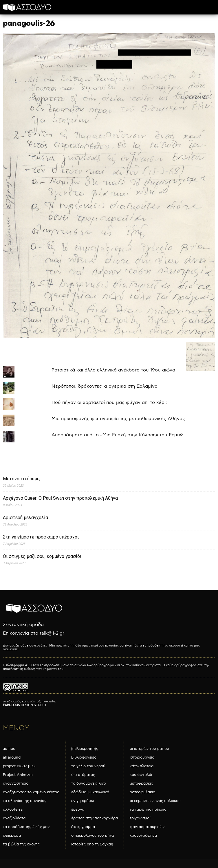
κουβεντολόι (141, 775)
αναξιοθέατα (14, 818)
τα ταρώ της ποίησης (148, 810)
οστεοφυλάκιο (142, 792)
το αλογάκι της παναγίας (25, 801)
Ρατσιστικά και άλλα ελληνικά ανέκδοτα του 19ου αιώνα (113, 370)
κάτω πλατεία (142, 766)
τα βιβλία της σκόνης (21, 844)
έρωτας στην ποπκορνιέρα (95, 818)
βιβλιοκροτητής (85, 749)
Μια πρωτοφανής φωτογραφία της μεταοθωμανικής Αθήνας (118, 419)
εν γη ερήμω (83, 801)
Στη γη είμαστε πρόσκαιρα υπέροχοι (41, 537)
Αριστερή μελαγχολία (25, 518)
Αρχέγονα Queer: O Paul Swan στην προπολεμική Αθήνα (60, 498)
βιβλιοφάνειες (84, 757)
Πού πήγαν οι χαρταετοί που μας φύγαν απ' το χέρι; (109, 403)
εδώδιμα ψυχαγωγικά (90, 792)
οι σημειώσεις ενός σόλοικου (155, 801)
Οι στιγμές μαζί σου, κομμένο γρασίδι (42, 556)
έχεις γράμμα (83, 827)
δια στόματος (83, 775)
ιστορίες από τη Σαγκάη (92, 844)
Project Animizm (18, 775)
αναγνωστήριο (16, 783)
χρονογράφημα (143, 836)
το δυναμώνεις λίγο (89, 783)
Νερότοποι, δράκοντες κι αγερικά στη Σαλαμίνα (105, 386)
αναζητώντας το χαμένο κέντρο (31, 792)
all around (12, 757)
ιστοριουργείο (142, 757)
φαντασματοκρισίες (147, 827)
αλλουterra (13, 810)
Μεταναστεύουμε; (22, 479)
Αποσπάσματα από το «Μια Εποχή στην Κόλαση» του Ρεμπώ (117, 435)
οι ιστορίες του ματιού (149, 749)
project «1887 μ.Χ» (19, 766)
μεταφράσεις (141, 783)
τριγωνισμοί (140, 818)
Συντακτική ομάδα (23, 625)
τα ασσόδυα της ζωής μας (26, 827)
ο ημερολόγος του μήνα (93, 836)
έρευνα (78, 810)
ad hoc (9, 749)
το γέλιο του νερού (88, 766)
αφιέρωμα (12, 836)
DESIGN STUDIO (24, 705)
